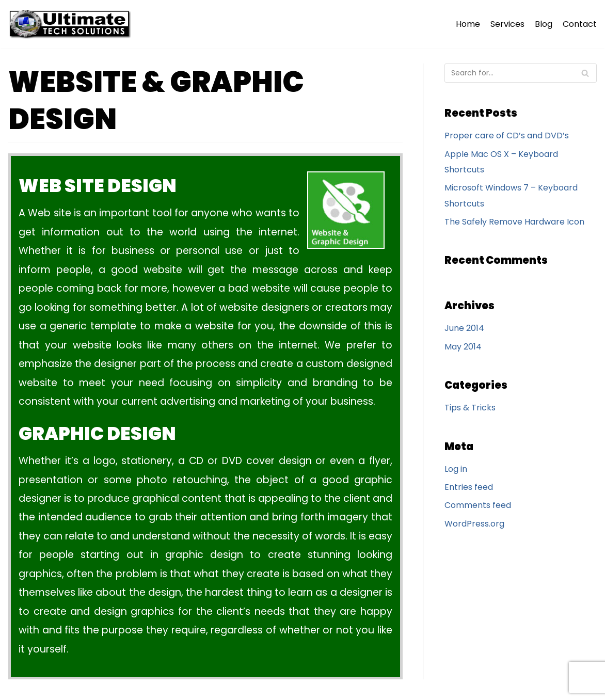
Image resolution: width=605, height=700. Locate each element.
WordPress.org (474, 524)
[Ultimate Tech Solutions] (72, 24)
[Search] (521, 73)
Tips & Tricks (470, 408)
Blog (544, 24)
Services (507, 24)
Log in (456, 469)
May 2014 (463, 347)
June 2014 (464, 328)
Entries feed (469, 487)
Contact (580, 24)
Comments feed (478, 505)
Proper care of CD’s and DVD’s (507, 136)
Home (468, 24)
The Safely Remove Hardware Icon (514, 222)
